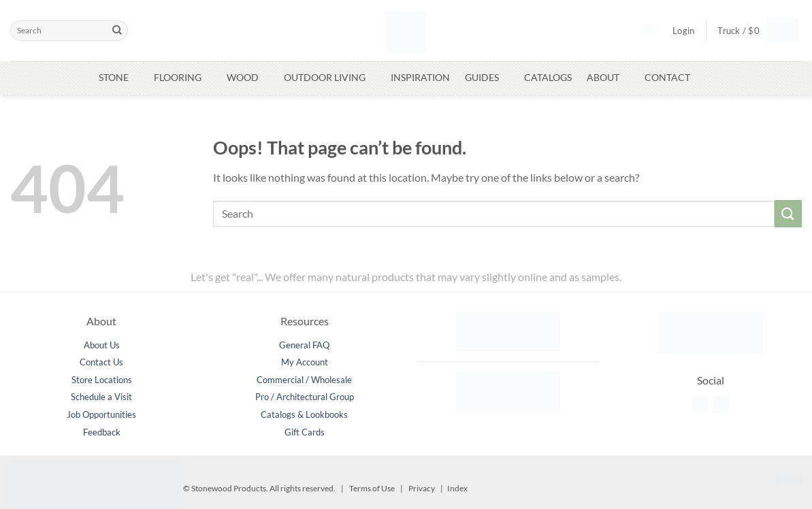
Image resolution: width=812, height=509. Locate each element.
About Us (102, 345)
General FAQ (304, 345)
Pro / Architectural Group (305, 397)
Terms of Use (372, 488)
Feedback (102, 432)
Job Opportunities (101, 414)
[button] (753, 30)
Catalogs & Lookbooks (304, 414)
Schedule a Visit (101, 397)
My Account (305, 362)
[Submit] (117, 31)
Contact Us (101, 362)
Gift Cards (305, 432)
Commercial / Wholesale (304, 380)
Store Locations (102, 380)
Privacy (422, 488)
